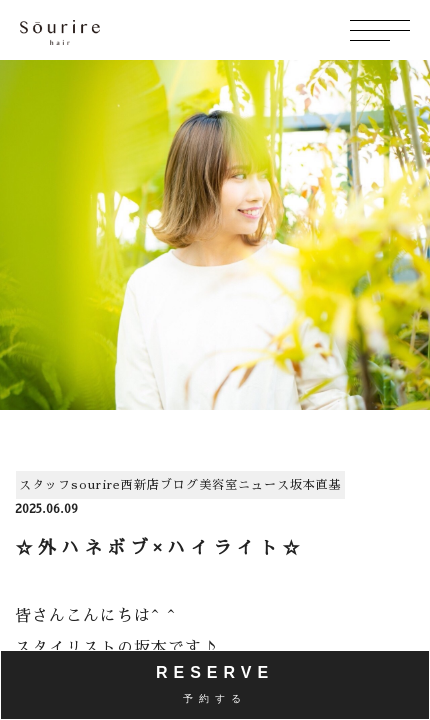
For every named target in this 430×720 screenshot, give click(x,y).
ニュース (264, 485)
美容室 (218, 485)
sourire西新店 (115, 485)
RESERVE (215, 684)
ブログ (179, 485)
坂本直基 (316, 485)
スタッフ (45, 485)
